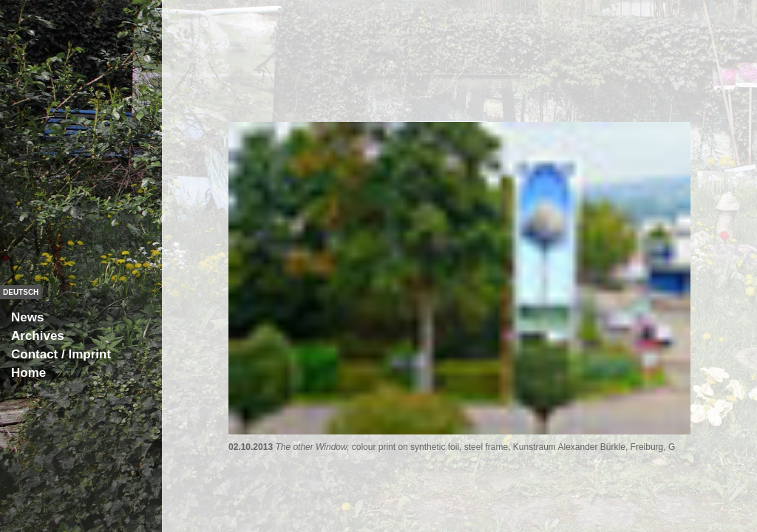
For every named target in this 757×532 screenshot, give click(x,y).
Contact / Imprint (61, 354)
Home (28, 373)
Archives (38, 336)
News (27, 317)
